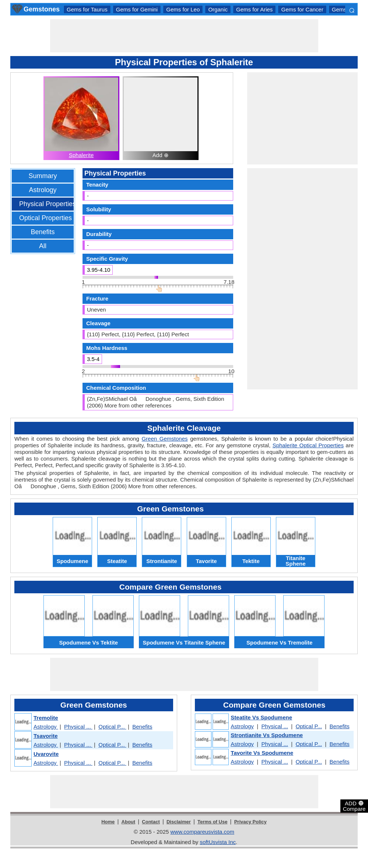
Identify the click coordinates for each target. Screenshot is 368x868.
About (129, 822)
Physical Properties (48, 204)
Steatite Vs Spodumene (261, 717)
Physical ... (78, 727)
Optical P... (112, 727)
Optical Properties (45, 218)
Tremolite (46, 718)
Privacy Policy (250, 822)
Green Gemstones (164, 439)
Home (108, 822)
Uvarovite (46, 754)
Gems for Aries (254, 9)
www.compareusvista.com (202, 832)
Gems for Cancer (302, 9)
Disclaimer (179, 822)
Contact (151, 822)
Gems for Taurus (87, 9)
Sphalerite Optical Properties (308, 445)
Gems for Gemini (137, 9)
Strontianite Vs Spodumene (267, 735)
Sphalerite (81, 155)
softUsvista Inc (218, 842)
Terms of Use (212, 822)
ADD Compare (354, 806)
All (43, 246)
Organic (218, 9)
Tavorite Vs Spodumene (262, 753)
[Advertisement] (184, 36)
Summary (43, 176)
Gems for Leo (183, 9)
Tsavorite (46, 736)
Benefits (43, 232)
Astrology (43, 190)
